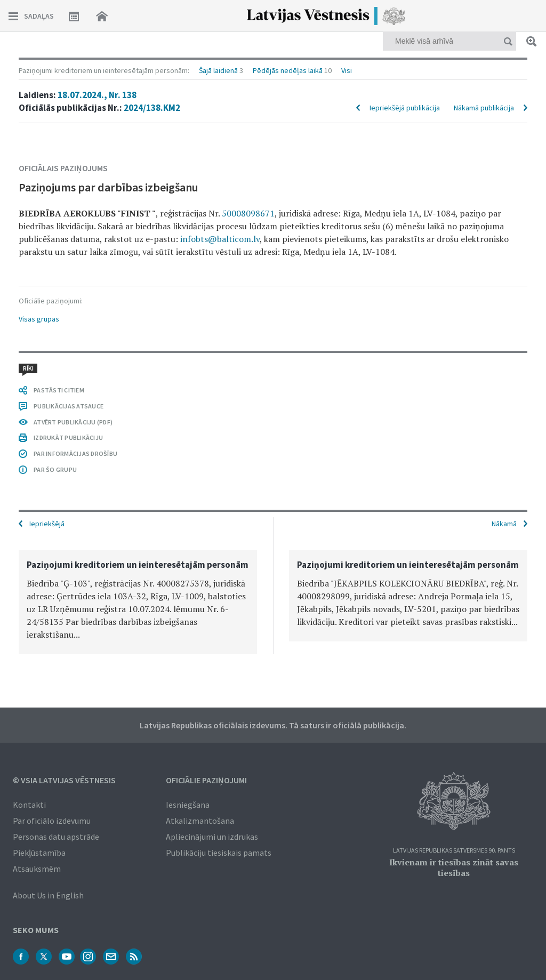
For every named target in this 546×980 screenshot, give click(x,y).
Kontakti (29, 805)
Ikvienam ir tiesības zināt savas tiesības (454, 867)
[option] (138, 602)
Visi (347, 70)
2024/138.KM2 (152, 108)
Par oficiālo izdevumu (52, 821)
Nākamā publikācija (484, 108)
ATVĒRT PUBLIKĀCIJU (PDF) (73, 422)
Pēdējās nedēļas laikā (288, 70)
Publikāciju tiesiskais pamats (219, 853)
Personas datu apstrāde (56, 837)
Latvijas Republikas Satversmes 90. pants (454, 851)
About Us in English (48, 895)
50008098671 (248, 213)
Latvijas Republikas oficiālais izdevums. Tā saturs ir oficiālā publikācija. (273, 725)
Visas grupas (39, 319)
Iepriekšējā (47, 524)
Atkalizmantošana (200, 821)
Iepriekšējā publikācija (405, 108)
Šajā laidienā (218, 70)
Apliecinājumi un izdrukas (212, 837)
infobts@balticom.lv (220, 239)
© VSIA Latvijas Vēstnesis (64, 780)
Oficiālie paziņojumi (206, 780)
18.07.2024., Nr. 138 (97, 95)
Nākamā (504, 524)
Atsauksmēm (37, 869)
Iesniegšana (188, 805)
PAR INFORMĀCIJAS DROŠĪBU (75, 453)
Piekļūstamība (39, 853)
